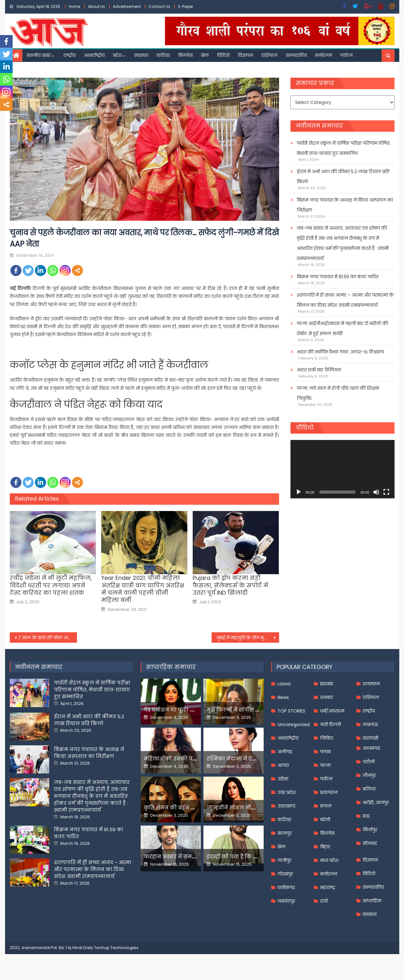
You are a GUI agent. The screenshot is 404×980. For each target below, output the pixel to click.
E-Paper (186, 6)
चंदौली (369, 762)
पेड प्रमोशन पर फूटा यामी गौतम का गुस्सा (192, 710)
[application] (342, 469)
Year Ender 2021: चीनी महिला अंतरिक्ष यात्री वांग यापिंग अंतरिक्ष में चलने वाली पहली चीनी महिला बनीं (143, 589)
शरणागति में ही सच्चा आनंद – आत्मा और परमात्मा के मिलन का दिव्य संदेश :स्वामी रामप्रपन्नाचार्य (345, 300)
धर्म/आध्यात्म (332, 711)
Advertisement (127, 6)
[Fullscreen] (386, 492)
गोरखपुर (285, 874)
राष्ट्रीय (70, 55)
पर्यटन (346, 55)
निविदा (327, 738)
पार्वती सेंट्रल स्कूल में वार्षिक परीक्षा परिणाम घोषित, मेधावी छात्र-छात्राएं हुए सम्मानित (344, 148)
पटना (325, 765)
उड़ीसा (283, 779)
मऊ (366, 816)
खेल (205, 55)
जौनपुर (369, 775)
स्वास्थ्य (141, 55)
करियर (163, 55)
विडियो (223, 55)
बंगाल (326, 806)
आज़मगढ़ (371, 748)
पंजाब (325, 752)
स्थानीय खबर (39, 55)
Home (74, 6)
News (283, 697)
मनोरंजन (324, 55)
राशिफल (269, 55)
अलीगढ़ (285, 752)
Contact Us (159, 6)
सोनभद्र (370, 843)
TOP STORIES (291, 711)
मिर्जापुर (370, 830)
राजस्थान (371, 684)
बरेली (325, 820)
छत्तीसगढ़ (286, 887)
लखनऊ (370, 724)
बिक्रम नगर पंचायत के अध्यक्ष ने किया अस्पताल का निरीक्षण (345, 205)
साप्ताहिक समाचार (171, 667)
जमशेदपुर (286, 901)
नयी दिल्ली (331, 724)
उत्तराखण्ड (287, 806)
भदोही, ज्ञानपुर (376, 803)
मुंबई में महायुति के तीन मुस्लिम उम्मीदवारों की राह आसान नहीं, (248, 638)
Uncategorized (294, 724)
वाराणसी (370, 738)
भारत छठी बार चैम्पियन (319, 370)
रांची (324, 901)
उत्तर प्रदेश (287, 792)
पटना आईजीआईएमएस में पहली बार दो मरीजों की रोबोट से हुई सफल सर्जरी (342, 328)
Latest (284, 684)
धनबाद (327, 697)
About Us (97, 6)
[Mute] (376, 492)
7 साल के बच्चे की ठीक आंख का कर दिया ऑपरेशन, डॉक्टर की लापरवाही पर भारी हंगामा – (48, 638)
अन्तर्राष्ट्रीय (94, 55)
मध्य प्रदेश (329, 860)
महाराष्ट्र (328, 887)
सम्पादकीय (296, 55)
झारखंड (327, 684)
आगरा (283, 765)
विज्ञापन (245, 55)
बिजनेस (185, 55)
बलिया (369, 789)
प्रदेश (117, 55)
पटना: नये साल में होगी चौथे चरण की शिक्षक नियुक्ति (338, 393)
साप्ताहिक (372, 901)
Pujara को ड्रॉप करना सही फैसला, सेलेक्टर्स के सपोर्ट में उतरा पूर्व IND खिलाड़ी (230, 585)
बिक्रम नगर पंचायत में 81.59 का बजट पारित (338, 277)
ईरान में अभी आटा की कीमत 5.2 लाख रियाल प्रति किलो (343, 177)
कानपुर (285, 833)
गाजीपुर (284, 860)
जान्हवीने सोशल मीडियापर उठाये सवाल (253, 808)
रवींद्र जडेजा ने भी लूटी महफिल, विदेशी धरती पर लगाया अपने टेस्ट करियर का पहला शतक (51, 585)
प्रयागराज (329, 792)
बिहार (325, 847)
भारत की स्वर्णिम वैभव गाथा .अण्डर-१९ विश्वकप (340, 352)
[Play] (299, 492)
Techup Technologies (116, 948)
